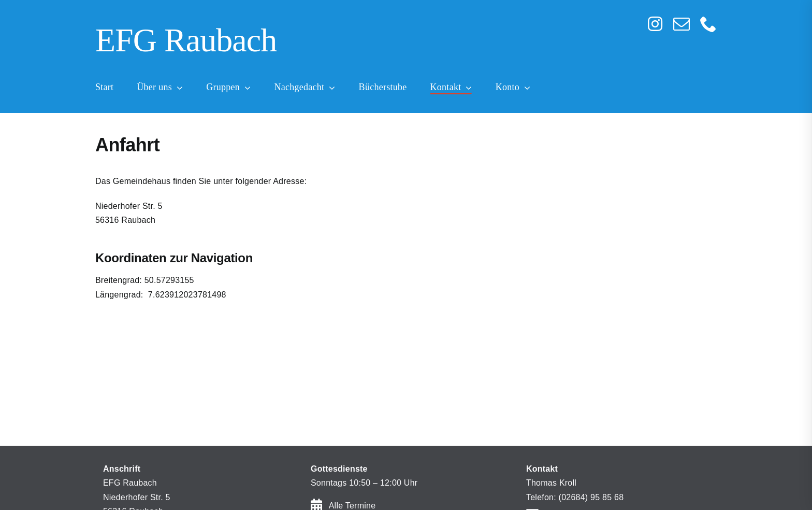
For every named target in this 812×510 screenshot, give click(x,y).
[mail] (682, 24)
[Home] (341, 42)
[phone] (708, 24)
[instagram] (655, 24)
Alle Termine (352, 506)
